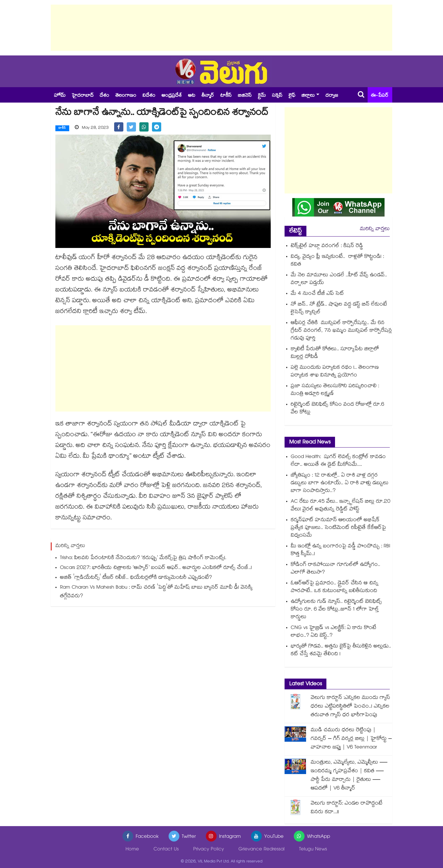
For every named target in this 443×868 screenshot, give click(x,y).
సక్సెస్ (277, 96)
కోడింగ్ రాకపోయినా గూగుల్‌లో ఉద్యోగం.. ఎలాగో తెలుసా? (335, 569)
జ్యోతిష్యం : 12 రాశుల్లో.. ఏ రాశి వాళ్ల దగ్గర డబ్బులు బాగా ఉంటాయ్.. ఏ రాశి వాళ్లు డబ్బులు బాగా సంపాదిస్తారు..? (340, 483)
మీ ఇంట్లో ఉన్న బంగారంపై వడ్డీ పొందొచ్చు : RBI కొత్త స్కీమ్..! (340, 550)
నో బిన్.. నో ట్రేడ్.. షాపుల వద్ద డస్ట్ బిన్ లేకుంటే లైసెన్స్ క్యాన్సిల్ (339, 309)
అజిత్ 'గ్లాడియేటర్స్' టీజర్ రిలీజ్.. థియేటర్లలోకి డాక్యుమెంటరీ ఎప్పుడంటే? (136, 578)
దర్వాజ (332, 96)
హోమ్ (60, 96)
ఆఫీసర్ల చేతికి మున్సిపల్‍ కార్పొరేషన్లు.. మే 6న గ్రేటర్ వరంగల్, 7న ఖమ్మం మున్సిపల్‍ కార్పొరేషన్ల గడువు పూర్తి (341, 331)
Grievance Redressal (261, 850)
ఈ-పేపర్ (380, 96)
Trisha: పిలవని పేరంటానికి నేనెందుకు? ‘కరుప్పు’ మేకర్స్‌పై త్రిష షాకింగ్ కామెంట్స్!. (143, 558)
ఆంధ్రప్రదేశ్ (172, 96)
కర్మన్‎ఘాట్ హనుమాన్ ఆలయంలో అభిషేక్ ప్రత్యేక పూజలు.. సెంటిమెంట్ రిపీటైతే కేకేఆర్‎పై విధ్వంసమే (338, 528)
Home (132, 850)
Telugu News (313, 850)
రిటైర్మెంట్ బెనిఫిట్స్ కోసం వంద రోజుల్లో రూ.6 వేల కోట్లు (337, 409)
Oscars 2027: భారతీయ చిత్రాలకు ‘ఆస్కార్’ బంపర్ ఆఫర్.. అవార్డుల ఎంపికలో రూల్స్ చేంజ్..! (156, 568)
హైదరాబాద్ (83, 96)
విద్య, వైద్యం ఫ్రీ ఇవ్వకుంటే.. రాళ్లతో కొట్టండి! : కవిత (337, 261)
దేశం (104, 96)
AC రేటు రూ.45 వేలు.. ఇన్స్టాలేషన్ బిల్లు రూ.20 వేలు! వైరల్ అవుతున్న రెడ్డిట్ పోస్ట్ (341, 506)
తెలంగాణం (126, 96)
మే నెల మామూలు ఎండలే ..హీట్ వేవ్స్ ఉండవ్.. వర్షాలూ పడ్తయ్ (339, 279)
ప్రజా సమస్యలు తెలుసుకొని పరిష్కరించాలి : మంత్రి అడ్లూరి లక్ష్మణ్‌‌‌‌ (335, 390)
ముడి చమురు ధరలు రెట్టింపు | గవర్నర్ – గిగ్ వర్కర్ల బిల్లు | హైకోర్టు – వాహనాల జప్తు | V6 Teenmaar (351, 739)
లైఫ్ (292, 96)
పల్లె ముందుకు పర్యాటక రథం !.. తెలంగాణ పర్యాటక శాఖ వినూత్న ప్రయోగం (335, 372)
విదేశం (149, 96)
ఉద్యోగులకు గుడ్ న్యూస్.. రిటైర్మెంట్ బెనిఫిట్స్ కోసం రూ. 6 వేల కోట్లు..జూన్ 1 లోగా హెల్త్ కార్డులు (336, 610)
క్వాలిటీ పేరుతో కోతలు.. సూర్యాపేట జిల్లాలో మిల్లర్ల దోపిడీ (335, 353)
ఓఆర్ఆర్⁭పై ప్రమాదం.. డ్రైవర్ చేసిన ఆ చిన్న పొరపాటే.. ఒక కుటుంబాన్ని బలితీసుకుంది (335, 587)
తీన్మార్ (208, 96)
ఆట (192, 96)
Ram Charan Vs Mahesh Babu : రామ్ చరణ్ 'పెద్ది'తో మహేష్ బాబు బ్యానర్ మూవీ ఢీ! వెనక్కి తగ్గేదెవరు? (156, 592)
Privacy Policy (209, 850)
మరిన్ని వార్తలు (375, 229)
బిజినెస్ (245, 96)
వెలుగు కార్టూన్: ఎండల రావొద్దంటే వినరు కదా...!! (347, 808)
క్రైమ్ (262, 96)
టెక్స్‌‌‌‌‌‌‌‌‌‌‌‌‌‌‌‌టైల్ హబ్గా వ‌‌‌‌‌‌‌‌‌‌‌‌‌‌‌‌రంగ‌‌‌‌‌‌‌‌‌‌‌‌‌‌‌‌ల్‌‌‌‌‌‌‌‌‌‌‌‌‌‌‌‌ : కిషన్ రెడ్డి (327, 246)
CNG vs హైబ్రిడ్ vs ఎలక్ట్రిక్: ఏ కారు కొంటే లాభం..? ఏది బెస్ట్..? (333, 632)
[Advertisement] (221, 28)
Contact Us (166, 850)
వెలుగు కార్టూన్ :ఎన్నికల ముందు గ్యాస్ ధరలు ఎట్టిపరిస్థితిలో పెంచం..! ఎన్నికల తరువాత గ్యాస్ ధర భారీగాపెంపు (350, 707)
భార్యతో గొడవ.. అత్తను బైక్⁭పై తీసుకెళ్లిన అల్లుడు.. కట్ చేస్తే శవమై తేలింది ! (341, 651)
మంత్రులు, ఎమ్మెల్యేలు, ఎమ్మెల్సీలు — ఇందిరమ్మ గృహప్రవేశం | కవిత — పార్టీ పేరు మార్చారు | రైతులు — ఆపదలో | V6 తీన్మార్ (349, 776)
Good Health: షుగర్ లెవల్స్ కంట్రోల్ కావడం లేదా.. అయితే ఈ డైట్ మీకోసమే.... (338, 461)
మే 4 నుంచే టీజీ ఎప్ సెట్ (317, 294)
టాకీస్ (226, 96)
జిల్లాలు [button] (308, 96)
